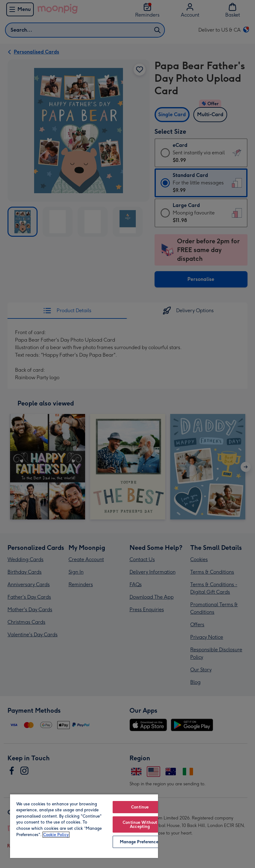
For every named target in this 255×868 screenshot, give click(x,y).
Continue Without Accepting (140, 824)
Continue (140, 807)
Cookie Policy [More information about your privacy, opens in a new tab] (56, 835)
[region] (84, 826)
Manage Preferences (140, 842)
